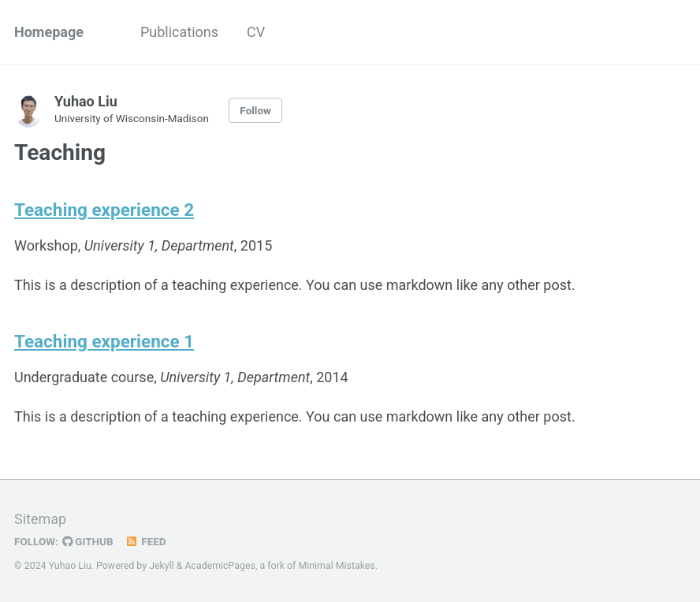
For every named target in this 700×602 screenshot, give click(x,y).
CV (256, 32)
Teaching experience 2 (104, 210)
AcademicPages (220, 566)
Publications (179, 32)
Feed (146, 541)
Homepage (49, 32)
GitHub (88, 541)
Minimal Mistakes (336, 566)
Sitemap (40, 519)
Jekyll (162, 566)
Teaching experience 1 (104, 341)
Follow (255, 110)
